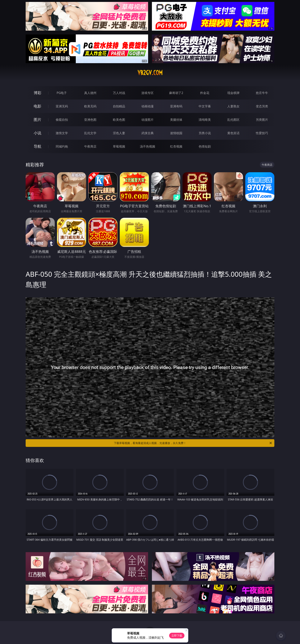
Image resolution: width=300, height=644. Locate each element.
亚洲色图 (90, 120)
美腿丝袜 (176, 120)
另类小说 (205, 133)
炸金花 (205, 93)
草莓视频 (119, 146)
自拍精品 (119, 106)
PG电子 (62, 93)
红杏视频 (176, 146)
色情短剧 (205, 146)
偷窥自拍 (62, 120)
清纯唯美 (205, 120)
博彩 (37, 93)
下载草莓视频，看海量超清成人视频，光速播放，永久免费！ (193, 443)
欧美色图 (119, 120)
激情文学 (62, 133)
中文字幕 (205, 106)
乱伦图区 (233, 120)
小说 (37, 133)
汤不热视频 (148, 146)
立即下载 (177, 635)
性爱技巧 (262, 133)
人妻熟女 (233, 106)
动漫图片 (148, 120)
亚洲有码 (176, 106)
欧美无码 (90, 106)
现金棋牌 (233, 93)
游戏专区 (148, 93)
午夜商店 (90, 146)
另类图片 (262, 120)
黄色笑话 (233, 133)
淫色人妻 (119, 133)
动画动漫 (148, 106)
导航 (37, 146)
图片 (37, 120)
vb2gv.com (150, 73)
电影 (37, 106)
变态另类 (262, 106)
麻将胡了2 (176, 93)
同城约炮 (62, 146)
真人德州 (90, 93)
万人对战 (119, 93)
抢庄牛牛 (262, 93)
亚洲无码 (62, 106)
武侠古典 (148, 133)
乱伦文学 (90, 133)
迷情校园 (176, 133)
